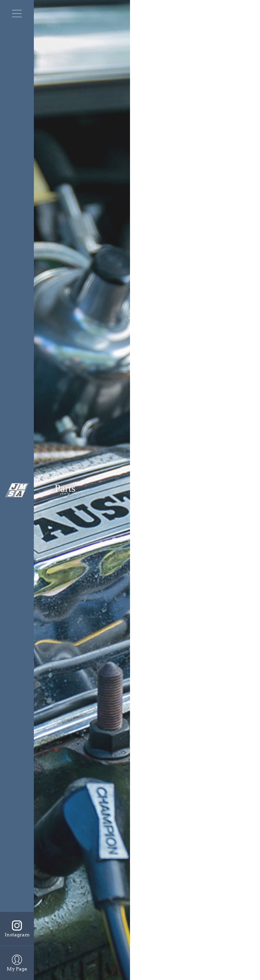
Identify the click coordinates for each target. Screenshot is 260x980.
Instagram (17, 935)
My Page (17, 969)
